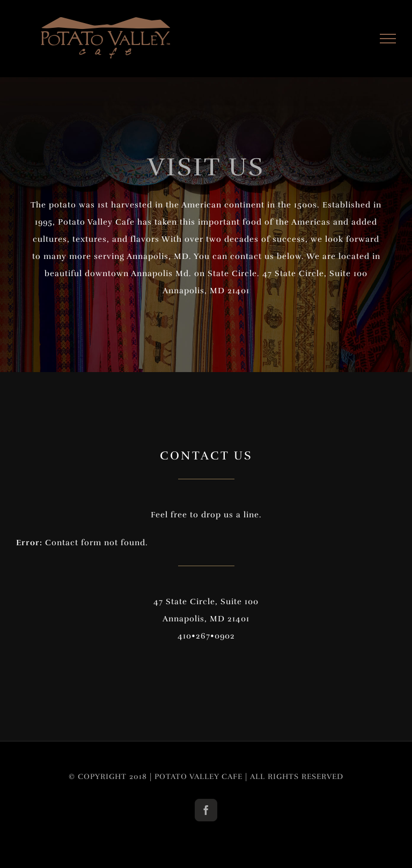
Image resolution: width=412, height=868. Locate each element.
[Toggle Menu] (388, 39)
